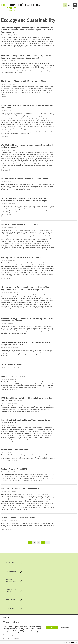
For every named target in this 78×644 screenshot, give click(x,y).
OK (52, 627)
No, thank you (65, 627)
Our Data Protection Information (11, 638)
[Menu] (75, 5)
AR (69, 6)
